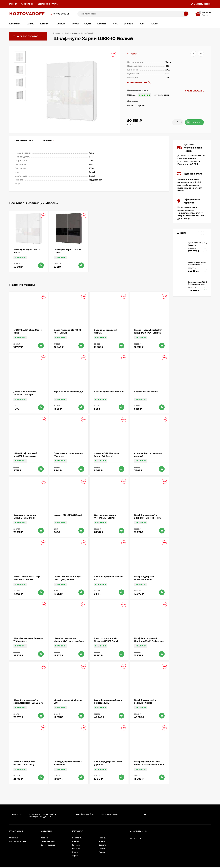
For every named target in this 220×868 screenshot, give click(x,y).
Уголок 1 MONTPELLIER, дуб (68, 515)
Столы (75, 852)
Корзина (44, 838)
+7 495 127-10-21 (61, 14)
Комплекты (77, 838)
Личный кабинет (48, 841)
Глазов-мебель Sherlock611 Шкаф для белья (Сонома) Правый (148, 333)
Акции (102, 852)
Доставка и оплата (48, 4)
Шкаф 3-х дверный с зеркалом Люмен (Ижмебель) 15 (145, 703)
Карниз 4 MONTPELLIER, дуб (68, 392)
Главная (13, 4)
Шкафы (75, 841)
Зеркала (103, 845)
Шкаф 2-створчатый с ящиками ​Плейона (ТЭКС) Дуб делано (148, 518)
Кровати (76, 845)
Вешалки (76, 848)
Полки (102, 848)
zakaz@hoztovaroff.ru (84, 814)
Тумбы (102, 841)
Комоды (103, 838)
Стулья (75, 856)
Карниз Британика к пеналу (109, 392)
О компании (28, 4)
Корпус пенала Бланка (146, 392)
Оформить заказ (48, 845)
